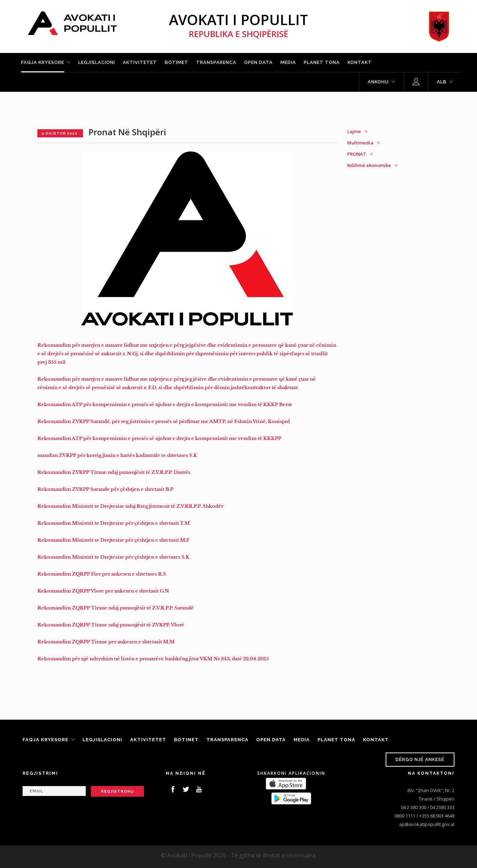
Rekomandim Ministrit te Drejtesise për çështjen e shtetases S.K (113, 557)
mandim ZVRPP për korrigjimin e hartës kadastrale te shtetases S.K (118, 455)
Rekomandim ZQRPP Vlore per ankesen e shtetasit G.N (103, 591)
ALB (442, 82)
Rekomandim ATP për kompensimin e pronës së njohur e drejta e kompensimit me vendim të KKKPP (159, 438)
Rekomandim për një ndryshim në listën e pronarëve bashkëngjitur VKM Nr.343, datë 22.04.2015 (153, 659)
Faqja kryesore (43, 62)
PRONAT (357, 154)
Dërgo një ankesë (420, 759)
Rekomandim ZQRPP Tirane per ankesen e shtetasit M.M (106, 642)
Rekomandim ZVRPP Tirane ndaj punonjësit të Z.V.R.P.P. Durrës (114, 472)
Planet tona (322, 62)
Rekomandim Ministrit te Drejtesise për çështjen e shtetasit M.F (113, 540)
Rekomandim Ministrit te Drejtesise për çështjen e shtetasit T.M (114, 523)
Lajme (354, 131)
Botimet (177, 62)
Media (288, 62)
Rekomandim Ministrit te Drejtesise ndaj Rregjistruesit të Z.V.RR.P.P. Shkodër (130, 506)
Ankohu (378, 82)
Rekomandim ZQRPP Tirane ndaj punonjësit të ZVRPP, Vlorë (111, 625)
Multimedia (360, 143)
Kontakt (360, 62)
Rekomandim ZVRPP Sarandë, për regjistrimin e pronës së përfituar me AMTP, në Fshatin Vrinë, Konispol (164, 421)
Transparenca (216, 62)
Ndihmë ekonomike (369, 165)
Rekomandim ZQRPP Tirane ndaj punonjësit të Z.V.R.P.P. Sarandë (116, 608)
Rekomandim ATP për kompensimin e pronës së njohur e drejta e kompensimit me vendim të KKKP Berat (165, 405)
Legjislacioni (97, 62)
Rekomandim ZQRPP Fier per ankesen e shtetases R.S (102, 574)
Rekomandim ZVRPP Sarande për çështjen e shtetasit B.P (105, 489)
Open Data (258, 62)
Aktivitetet (140, 62)
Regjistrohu (117, 792)
